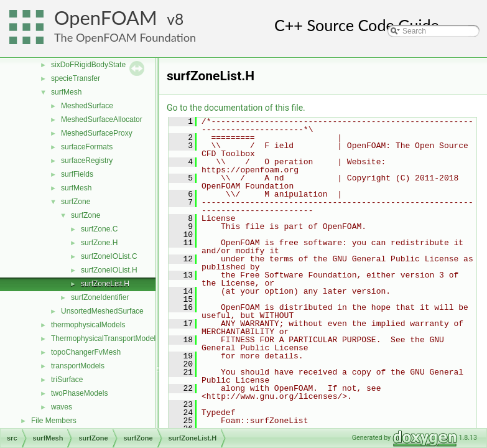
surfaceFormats (87, 147)
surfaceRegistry (87, 161)
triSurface (67, 380)
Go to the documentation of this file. (236, 108)
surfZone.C (99, 229)
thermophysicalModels (88, 325)
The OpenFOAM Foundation (125, 37)
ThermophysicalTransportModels (105, 338)
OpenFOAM (106, 18)
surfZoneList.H (105, 284)
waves (62, 407)
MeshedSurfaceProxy (97, 133)
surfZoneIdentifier (100, 297)
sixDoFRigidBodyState (88, 65)
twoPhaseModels (79, 393)
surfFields (77, 174)
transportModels (78, 366)
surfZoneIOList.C (109, 256)
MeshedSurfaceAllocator (102, 119)
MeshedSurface (87, 106)
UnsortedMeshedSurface (102, 311)
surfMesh (66, 92)
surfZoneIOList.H (109, 270)
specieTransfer (76, 78)
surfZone (76, 202)
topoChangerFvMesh (86, 352)
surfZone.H (99, 243)
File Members (54, 421)
